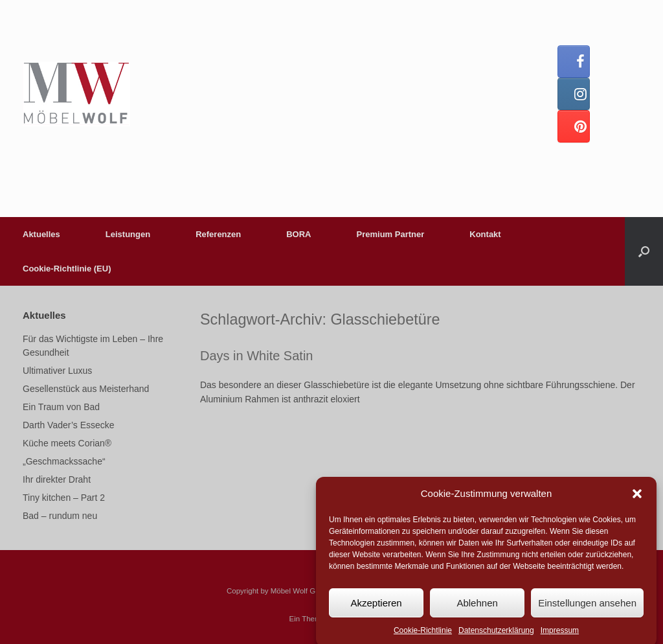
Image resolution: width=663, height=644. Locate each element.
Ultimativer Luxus (57, 371)
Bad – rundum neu (60, 516)
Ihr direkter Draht (57, 479)
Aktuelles (41, 234)
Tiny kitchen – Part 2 (64, 498)
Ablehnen (477, 608)
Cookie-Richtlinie (423, 636)
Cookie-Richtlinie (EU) (67, 269)
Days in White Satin (257, 356)
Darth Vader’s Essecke (69, 425)
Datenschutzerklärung (496, 636)
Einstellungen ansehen (587, 608)
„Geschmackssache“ (64, 461)
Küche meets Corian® (67, 443)
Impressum (560, 636)
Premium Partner (391, 234)
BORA (298, 234)
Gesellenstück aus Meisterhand (86, 389)
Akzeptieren (376, 608)
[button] (637, 499)
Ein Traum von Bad (61, 407)
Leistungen (128, 234)
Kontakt (485, 234)
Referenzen (218, 234)
